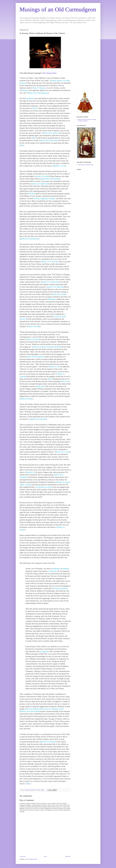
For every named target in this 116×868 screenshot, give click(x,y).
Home (45, 856)
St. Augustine (44, 651)
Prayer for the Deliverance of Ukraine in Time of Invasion (87, 120)
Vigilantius (44, 199)
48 (50, 179)
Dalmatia (25, 90)
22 (51, 282)
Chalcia (35, 108)
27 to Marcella (55, 287)
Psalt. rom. (65, 381)
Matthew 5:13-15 (59, 166)
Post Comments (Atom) (32, 859)
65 (38, 419)
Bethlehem (52, 299)
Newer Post (23, 856)
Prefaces (47, 347)
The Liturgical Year (49, 73)
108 (49, 140)
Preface (34, 326)
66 (30, 239)
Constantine (52, 571)
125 (51, 133)
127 (50, 262)
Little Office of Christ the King (86, 165)
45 (43, 176)
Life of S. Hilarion (52, 709)
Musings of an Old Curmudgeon (58, 9)
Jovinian (37, 199)
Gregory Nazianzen (61, 588)
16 (38, 93)
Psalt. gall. (40, 386)
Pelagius (52, 199)
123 (40, 184)
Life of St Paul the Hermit (35, 709)
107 (63, 452)
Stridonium (30, 98)
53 (49, 742)
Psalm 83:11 (31, 472)
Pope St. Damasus (39, 88)
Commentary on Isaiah (44, 487)
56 (36, 357)
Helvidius (31, 194)
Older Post (68, 856)
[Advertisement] (87, 59)
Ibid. (34, 138)
